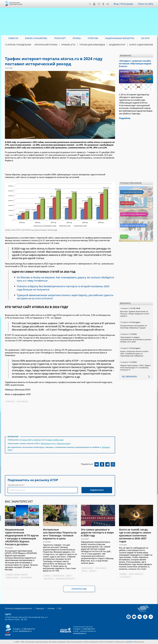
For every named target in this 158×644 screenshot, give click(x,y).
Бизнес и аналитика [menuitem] (36, 38)
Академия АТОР (117, 45)
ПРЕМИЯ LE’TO (68, 45)
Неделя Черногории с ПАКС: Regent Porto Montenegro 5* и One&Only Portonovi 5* (135, 368)
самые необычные (136, 574)
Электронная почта (15, 485)
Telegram (108, 4)
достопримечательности (65, 579)
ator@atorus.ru (25, 631)
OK (103, 4)
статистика (10, 401)
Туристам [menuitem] (93, 38)
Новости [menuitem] (13, 38)
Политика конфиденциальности (19, 608)
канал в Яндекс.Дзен (55, 440)
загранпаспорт (87, 568)
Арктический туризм (46, 45)
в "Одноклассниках (62, 444)
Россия (84, 571)
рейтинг (93, 571)
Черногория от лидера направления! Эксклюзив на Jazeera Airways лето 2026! (136, 339)
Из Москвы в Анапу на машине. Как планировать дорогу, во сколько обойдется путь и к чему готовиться (65, 279)
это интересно (22, 401)
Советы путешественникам (133, 214)
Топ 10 (124, 236)
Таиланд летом (58, 576)
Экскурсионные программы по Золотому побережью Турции (134, 327)
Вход (116, 4)
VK (99, 4)
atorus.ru (130, 642)
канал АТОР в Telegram (31, 440)
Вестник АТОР (127, 203)
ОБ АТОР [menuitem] (145, 38)
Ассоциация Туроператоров (16, 3)
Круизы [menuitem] (77, 38)
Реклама (51, 608)
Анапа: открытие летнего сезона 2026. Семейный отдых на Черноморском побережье (134, 354)
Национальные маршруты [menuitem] (120, 38)
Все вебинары (129, 377)
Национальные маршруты (133, 225)
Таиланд (47, 576)
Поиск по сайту (146, 4)
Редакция (40, 608)
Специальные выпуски (132, 192)
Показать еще (79, 589)
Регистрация (127, 4)
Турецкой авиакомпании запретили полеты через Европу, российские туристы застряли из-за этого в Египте (65, 297)
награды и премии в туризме (17, 574)
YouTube (94, 4)
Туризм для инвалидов (92, 45)
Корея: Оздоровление (141, 45)
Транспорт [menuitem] (60, 38)
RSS (60, 608)
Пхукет (69, 576)
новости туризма (12, 577)
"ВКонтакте (46, 444)
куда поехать (49, 579)
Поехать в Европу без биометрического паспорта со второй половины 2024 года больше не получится (63, 288)
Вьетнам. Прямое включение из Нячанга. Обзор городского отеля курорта (135, 314)
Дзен (90, 4)
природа (123, 574)
